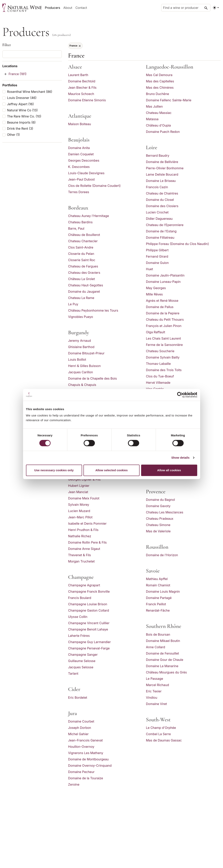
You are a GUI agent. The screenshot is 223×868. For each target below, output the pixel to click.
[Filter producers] (32, 54)
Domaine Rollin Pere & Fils (87, 542)
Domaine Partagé (159, 598)
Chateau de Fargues (83, 266)
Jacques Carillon (81, 372)
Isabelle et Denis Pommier (87, 523)
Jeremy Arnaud (80, 341)
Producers (53, 8)
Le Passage (155, 679)
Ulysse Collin (78, 617)
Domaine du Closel (160, 200)
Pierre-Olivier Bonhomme (165, 168)
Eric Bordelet (78, 698)
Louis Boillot (77, 359)
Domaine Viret (157, 704)
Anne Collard (156, 647)
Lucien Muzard (79, 511)
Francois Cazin (157, 187)
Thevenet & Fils (80, 555)
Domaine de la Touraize (86, 778)
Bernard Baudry (158, 156)
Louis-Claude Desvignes (86, 173)
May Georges (156, 288)
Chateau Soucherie (160, 351)
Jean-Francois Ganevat (85, 740)
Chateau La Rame (81, 298)
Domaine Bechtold (82, 81)
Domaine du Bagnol (161, 500)
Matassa (152, 119)
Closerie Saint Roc (82, 260)
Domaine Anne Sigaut (84, 549)
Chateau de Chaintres (162, 193)
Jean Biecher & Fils (82, 88)
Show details (180, 458)
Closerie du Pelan (81, 254)
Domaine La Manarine (162, 666)
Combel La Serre (158, 734)
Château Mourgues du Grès (167, 672)
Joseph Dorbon (80, 728)
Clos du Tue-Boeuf (160, 376)
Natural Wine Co (22, 110)
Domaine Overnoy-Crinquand (90, 766)
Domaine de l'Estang (161, 231)
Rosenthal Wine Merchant (30, 92)
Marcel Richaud (158, 685)
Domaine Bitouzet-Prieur (86, 353)
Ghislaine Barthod (81, 347)
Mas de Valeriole (158, 531)
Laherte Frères (79, 636)
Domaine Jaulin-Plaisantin (165, 275)
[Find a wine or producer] (186, 8)
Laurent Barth (78, 75)
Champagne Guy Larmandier (89, 642)
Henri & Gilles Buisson (84, 366)
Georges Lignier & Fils (84, 479)
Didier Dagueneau (159, 219)
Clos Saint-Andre (81, 247)
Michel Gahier (78, 734)
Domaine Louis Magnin (163, 591)
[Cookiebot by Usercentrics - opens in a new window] (180, 395)
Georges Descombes (84, 160)
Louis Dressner (22, 98)
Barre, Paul (76, 228)
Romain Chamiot (158, 585)
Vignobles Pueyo (81, 317)
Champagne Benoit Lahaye (88, 629)
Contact (81, 8)
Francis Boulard (80, 598)
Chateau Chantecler (83, 241)
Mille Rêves (154, 294)
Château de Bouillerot (84, 235)
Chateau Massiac (159, 113)
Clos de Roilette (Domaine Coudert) (94, 186)
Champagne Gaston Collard (89, 610)
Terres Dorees (79, 192)
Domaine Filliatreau (160, 237)
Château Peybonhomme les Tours (93, 310)
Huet (150, 269)
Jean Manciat (78, 492)
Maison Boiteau (80, 124)
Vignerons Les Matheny (86, 753)
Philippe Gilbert (157, 250)
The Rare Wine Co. (24, 116)
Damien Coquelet (81, 154)
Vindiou (152, 698)
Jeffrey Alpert (20, 104)
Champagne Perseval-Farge (89, 648)
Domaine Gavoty (158, 506)
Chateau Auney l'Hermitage (89, 216)
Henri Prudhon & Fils (83, 530)
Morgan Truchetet (81, 561)
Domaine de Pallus (160, 307)
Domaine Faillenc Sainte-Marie (169, 100)
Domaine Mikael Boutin (163, 641)
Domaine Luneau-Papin (163, 282)
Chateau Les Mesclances (165, 512)
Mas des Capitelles (160, 81)
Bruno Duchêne (158, 94)
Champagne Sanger (83, 655)
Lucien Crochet (157, 212)
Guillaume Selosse (82, 661)
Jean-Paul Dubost (81, 179)
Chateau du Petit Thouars (165, 319)
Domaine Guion (157, 263)
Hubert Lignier (79, 486)
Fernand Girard (157, 256)
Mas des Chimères (160, 88)
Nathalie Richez (80, 536)
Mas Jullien (154, 106)
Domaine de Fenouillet (163, 653)
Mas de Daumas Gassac (164, 740)
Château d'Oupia (159, 125)
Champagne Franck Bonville (89, 591)
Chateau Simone (158, 525)
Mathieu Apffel (157, 579)
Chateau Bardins (80, 222)
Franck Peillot (156, 604)
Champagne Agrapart (84, 585)
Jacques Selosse (81, 667)
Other (13, 135)
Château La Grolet (81, 279)
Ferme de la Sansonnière (164, 345)
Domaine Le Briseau (161, 181)
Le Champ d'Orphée (161, 728)
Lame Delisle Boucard (162, 174)
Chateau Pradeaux (160, 519)
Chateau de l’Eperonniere (165, 225)
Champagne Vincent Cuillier (89, 623)
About (68, 8)
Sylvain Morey (79, 505)
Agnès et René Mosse (162, 301)
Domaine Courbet (81, 721)
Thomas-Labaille (158, 364)
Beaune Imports (21, 122)
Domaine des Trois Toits (164, 370)
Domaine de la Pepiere (163, 313)
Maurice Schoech (81, 94)
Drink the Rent (20, 129)
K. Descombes (79, 167)
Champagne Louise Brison (88, 604)
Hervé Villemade (158, 383)
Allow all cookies (169, 470)
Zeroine (74, 784)
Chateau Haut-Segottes (86, 285)
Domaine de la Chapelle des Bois (93, 378)
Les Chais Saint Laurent (164, 338)
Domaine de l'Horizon (162, 555)
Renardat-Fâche (158, 610)
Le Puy (73, 304)
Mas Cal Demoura (159, 75)
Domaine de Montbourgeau (88, 759)
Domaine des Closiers (162, 206)
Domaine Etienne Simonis (87, 100)
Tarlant (73, 673)
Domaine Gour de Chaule (165, 660)
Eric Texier (154, 691)
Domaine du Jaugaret (84, 292)
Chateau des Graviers (84, 273)
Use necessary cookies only (54, 470)
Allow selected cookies (111, 470)
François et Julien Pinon (164, 326)
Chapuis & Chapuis (82, 385)
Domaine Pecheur (81, 772)
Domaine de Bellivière (162, 162)
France (18, 74)
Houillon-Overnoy (81, 747)
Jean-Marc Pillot (80, 517)
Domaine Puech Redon (163, 132)
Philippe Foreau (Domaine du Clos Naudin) (178, 244)
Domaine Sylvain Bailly (163, 357)
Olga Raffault (156, 332)
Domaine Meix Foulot (84, 498)
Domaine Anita (79, 148)
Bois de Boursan (158, 634)
